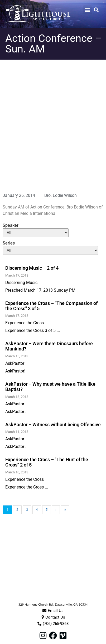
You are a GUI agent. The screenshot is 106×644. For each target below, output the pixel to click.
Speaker (11, 225)
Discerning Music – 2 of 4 (32, 268)
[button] (88, 10)
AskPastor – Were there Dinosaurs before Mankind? (49, 346)
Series (9, 243)
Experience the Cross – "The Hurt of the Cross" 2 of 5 (47, 462)
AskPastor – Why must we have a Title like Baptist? (50, 387)
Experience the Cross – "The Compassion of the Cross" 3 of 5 (51, 306)
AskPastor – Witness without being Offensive (53, 425)
